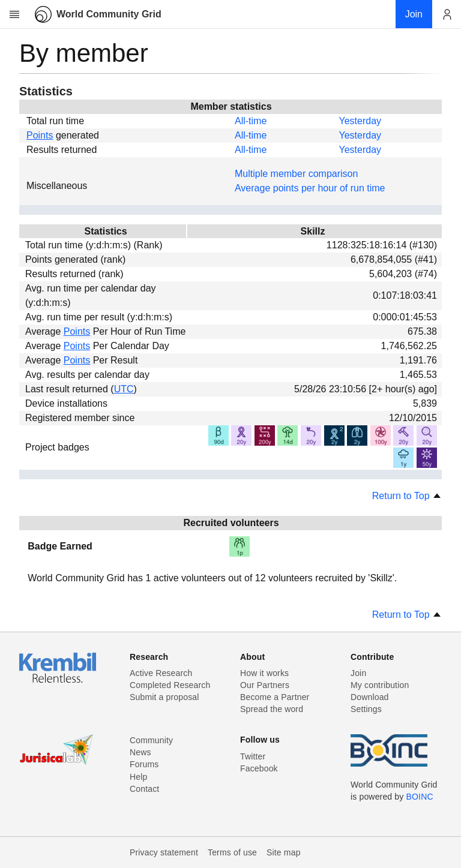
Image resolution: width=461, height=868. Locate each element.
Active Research (161, 673)
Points (40, 135)
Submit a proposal (164, 697)
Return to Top (407, 496)
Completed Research (170, 685)
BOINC (420, 797)
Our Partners (265, 685)
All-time (251, 121)
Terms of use (232, 852)
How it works (264, 673)
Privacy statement (164, 852)
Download (370, 697)
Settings (366, 709)
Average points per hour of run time (310, 188)
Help (138, 777)
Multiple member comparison (296, 174)
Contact (144, 789)
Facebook (259, 768)
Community (151, 740)
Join (358, 673)
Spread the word (272, 709)
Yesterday (360, 121)
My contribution (380, 685)
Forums (144, 764)
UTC (124, 389)
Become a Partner (275, 697)
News (140, 752)
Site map (284, 852)
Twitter (253, 756)
